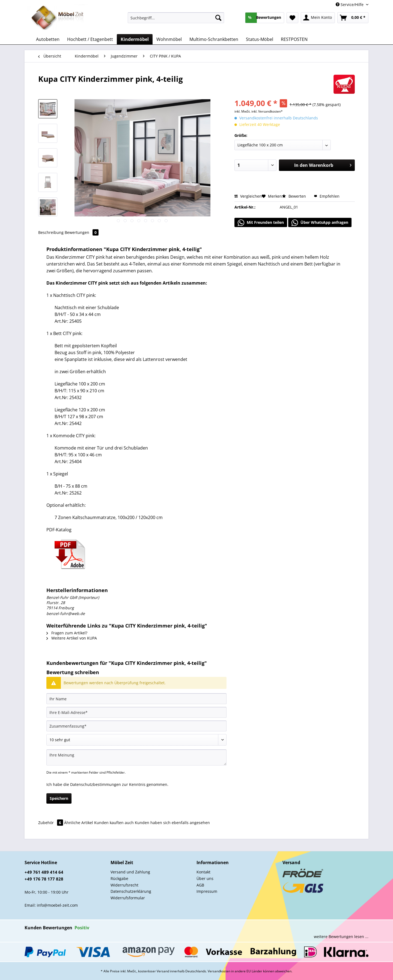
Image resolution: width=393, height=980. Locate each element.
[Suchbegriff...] (176, 18)
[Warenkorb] (353, 18)
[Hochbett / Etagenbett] (90, 39)
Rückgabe (119, 878)
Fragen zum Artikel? (67, 633)
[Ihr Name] (136, 699)
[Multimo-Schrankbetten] (214, 39)
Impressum (207, 891)
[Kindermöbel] (135, 39)
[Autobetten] (48, 39)
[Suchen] (218, 18)
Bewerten (294, 196)
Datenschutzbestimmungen (96, 784)
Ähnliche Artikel (79, 823)
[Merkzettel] (292, 18)
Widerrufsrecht (124, 885)
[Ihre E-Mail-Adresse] (136, 712)
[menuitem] (176, 20)
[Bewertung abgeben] (136, 740)
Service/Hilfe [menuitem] (350, 4)
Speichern (59, 798)
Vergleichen (248, 196)
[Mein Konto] (318, 18)
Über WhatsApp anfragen (320, 223)
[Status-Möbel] (260, 39)
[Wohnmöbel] (169, 39)
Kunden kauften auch (114, 823)
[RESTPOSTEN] (294, 39)
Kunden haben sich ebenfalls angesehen (172, 823)
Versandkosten (219, 971)
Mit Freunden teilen (261, 223)
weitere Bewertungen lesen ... (341, 937)
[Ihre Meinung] (136, 757)
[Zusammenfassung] (136, 726)
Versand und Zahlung (130, 872)
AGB (200, 885)
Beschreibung (51, 232)
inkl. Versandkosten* (267, 111)
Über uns (205, 878)
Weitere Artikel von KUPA (72, 638)
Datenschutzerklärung (131, 891)
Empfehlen (327, 196)
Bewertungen (82, 232)
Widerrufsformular (128, 898)
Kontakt (203, 872)
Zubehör (51, 823)
